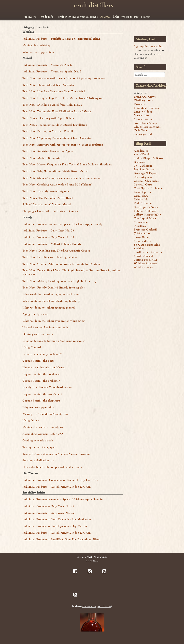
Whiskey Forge (143, 267)
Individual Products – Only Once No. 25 (48, 230)
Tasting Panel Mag (145, 260)
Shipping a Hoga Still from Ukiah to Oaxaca (50, 211)
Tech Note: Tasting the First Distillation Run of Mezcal (57, 111)
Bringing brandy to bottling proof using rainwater (54, 341)
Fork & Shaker (143, 203)
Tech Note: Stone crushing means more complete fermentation (62, 178)
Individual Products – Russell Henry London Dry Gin (57, 487)
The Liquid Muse (145, 218)
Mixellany (140, 226)
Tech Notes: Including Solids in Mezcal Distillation (55, 125)
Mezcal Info (141, 115)
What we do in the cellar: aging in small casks (51, 294)
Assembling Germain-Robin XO (43, 434)
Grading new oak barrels (38, 440)
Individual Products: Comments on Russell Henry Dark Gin (60, 480)
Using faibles (31, 420)
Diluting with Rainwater (38, 334)
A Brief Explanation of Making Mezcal (47, 204)
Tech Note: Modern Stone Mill (42, 158)
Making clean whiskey (36, 45)
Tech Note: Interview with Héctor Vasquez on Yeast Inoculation (63, 145)
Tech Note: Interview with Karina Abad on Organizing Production (64, 78)
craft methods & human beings (78, 17)
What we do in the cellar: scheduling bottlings (51, 301)
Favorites (140, 104)
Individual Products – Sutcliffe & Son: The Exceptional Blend (61, 39)
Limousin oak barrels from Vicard (44, 367)
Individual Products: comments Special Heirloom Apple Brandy (63, 224)
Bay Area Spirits (144, 169)
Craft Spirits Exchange (148, 188)
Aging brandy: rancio (36, 314)
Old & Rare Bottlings (147, 127)
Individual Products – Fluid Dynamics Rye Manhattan (57, 519)
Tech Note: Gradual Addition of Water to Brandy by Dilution (61, 264)
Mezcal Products (144, 119)
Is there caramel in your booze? (42, 354)
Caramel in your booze (97, 606)
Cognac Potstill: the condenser (42, 374)
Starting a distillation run (38, 460)
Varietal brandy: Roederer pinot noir (45, 327)
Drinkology (141, 196)
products (31, 17)
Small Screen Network (148, 252)
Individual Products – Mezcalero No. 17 (48, 65)
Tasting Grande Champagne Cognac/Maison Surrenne (56, 454)
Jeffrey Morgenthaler (147, 215)
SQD (96, 561)
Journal (105, 17)
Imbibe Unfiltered (145, 211)
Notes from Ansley (146, 123)
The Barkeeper (143, 166)
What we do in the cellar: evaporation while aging (54, 321)
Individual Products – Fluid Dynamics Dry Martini (55, 526)
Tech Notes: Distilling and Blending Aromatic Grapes (56, 251)
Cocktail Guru (143, 184)
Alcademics (141, 151)
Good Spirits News (146, 207)
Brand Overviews (145, 97)
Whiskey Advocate (146, 263)
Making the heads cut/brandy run (43, 427)
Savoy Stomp (142, 237)
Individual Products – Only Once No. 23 (48, 237)
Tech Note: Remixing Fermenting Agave (48, 151)
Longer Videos (143, 112)
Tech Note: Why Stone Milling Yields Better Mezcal (55, 171)
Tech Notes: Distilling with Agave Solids (48, 118)
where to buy (130, 17)
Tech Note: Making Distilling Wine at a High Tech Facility (60, 281)
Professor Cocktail (145, 230)
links (116, 17)
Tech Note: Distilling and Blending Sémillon (50, 257)
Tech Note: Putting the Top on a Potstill (48, 131)
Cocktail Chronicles (146, 181)
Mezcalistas (141, 222)
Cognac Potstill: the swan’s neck (42, 394)
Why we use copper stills (38, 52)
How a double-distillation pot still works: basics (52, 467)
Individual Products (146, 108)
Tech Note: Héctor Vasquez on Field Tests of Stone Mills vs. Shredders (67, 164)
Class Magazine (143, 177)
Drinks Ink (141, 199)
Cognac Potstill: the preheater (41, 381)
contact (146, 17)
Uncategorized (143, 134)
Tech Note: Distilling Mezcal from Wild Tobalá (52, 105)
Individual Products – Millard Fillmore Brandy (52, 244)
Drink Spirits (142, 192)
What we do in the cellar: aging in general (49, 308)
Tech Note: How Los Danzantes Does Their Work (54, 91)
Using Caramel (32, 347)
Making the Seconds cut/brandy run (45, 414)
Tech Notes (141, 130)
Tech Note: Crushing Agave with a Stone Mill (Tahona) (57, 184)
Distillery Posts (143, 100)
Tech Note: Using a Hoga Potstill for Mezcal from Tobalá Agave (63, 98)
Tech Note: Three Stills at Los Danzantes (48, 85)
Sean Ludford (142, 241)
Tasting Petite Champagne (39, 447)
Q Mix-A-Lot (142, 233)
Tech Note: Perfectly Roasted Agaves (46, 191)
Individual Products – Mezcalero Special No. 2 (52, 71)
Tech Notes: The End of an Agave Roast (48, 198)
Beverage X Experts (146, 173)
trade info (48, 17)
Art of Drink (142, 154)
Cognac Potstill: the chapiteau (41, 401)
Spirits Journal (143, 256)
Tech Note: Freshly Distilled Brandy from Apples (54, 287)
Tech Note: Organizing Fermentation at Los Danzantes (57, 138)
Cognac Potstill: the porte (38, 361)
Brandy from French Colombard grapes (47, 387)
